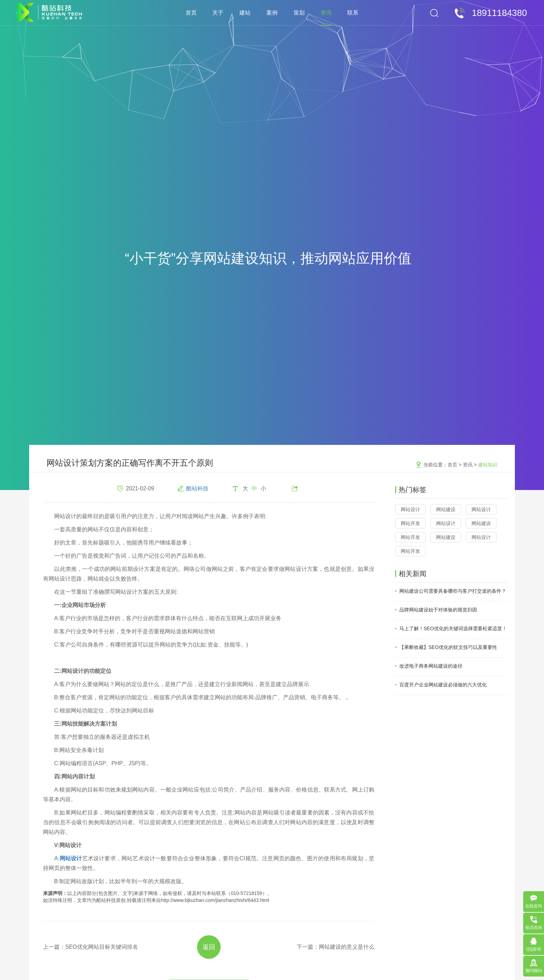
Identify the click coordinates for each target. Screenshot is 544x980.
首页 (191, 13)
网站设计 (410, 509)
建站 (245, 13)
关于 (218, 13)
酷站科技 (197, 488)
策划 (299, 13)
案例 (272, 13)
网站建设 (446, 509)
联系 (353, 13)
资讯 (326, 13)
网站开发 (410, 523)
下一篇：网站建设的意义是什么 (335, 947)
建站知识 (488, 465)
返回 (209, 947)
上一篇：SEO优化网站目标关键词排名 (91, 947)
